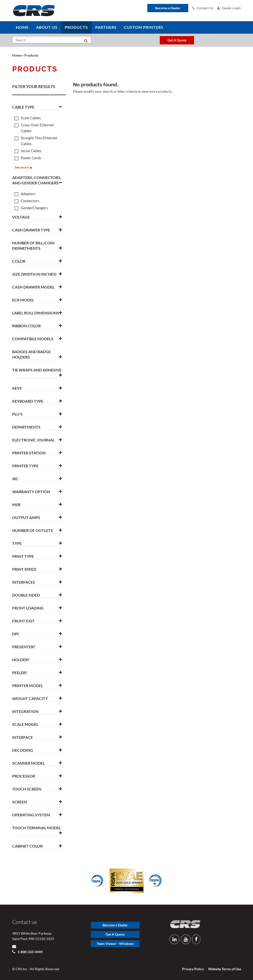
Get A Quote (115, 934)
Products (31, 55)
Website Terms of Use (225, 969)
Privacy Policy (193, 969)
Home (17, 55)
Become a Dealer (168, 8)
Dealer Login (229, 8)
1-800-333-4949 (30, 952)
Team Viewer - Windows (115, 944)
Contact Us (203, 8)
